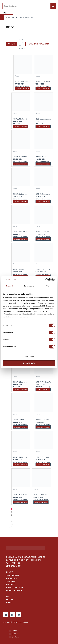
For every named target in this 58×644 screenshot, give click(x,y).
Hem (8, 17)
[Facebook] (6, 615)
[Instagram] (12, 615)
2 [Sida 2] (12, 512)
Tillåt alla (29, 357)
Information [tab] (29, 286)
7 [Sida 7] (12, 527)
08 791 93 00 (15, 563)
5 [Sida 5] (12, 521)
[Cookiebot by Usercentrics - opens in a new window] (45, 280)
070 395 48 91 (17, 566)
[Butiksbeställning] (41, 44)
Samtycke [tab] (10, 286)
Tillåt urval (29, 363)
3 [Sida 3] (12, 515)
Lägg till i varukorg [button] (22, 89)
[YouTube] (19, 615)
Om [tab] (48, 286)
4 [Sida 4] (12, 518)
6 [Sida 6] (12, 524)
